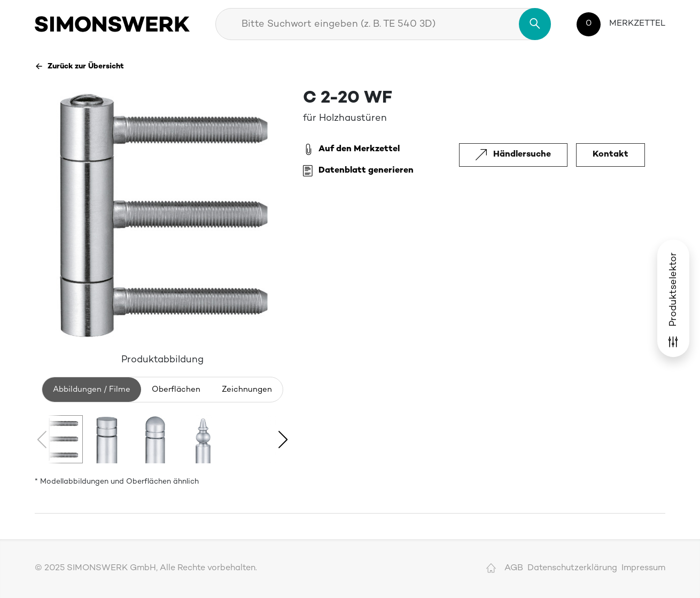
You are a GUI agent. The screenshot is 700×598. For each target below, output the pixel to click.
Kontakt (610, 155)
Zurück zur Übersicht (79, 66)
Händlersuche (513, 155)
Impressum (643, 568)
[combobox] (383, 24)
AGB (514, 568)
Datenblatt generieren (358, 171)
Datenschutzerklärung (572, 568)
